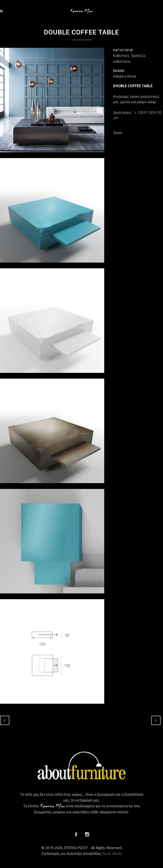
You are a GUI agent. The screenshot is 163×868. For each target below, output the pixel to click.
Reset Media (112, 854)
